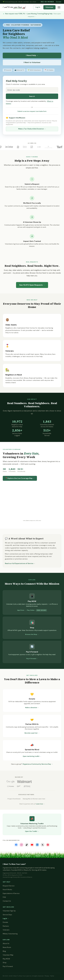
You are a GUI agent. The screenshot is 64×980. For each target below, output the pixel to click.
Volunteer (49, 7)
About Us (6, 943)
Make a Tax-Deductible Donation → (32, 129)
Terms (52, 976)
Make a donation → (32, 708)
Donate (59, 2)
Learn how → (40, 804)
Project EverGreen (14, 799)
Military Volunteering (10, 934)
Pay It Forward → (32, 659)
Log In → (6, 919)
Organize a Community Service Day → (38, 764)
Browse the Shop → (32, 634)
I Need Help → (32, 55)
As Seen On (32, 143)
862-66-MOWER (47, 2)
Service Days (7, 915)
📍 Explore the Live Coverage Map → (20, 478)
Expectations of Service (11, 893)
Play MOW (6, 959)
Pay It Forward (8, 966)
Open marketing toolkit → (32, 756)
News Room (7, 947)
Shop (5, 963)
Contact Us (7, 901)
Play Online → (31, 610)
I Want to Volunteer (32, 62)
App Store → (22, 610)
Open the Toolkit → (32, 831)
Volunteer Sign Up (9, 911)
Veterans (6, 930)
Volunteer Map (8, 955)
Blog (4, 951)
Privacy (47, 976)
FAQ (4, 897)
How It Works (7, 890)
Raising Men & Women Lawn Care (34, 799)
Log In (38, 7)
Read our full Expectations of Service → (20, 563)
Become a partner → (32, 733)
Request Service (9, 886)
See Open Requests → (32, 285)
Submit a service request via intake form (32, 111)
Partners (6, 926)
